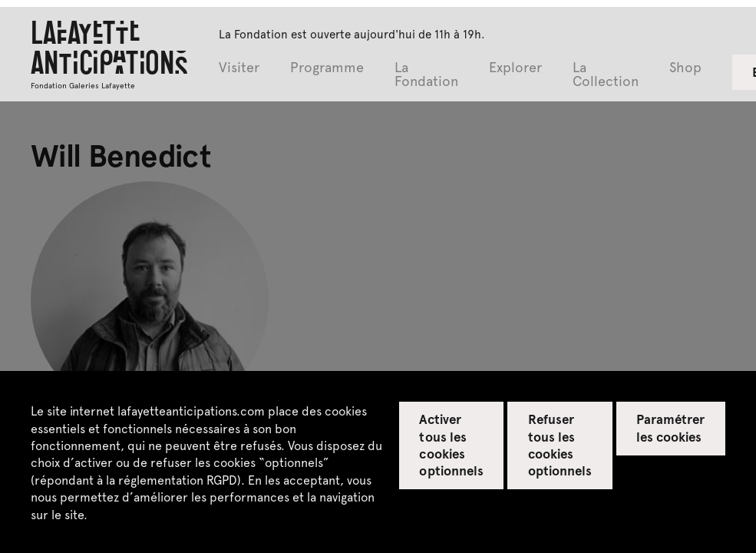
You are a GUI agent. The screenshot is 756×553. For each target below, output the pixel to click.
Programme (327, 68)
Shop (685, 68)
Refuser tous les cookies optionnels (560, 444)
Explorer (515, 68)
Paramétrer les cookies (670, 427)
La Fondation (426, 75)
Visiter (239, 68)
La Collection (606, 75)
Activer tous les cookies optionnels (451, 444)
